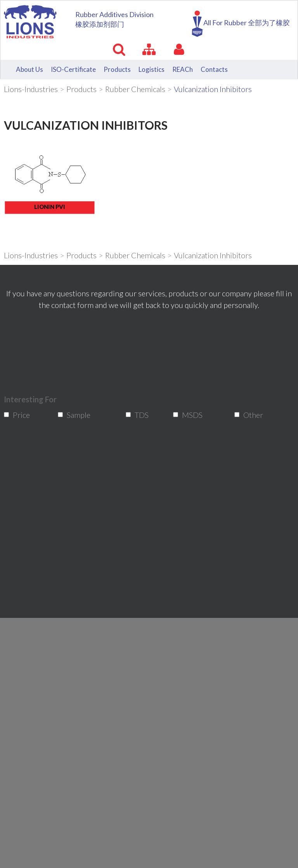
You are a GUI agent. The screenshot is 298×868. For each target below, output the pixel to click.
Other (249, 415)
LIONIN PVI (50, 206)
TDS (139, 415)
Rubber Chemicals (135, 89)
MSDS (187, 415)
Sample (73, 415)
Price (18, 415)
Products (81, 89)
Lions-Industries (31, 89)
